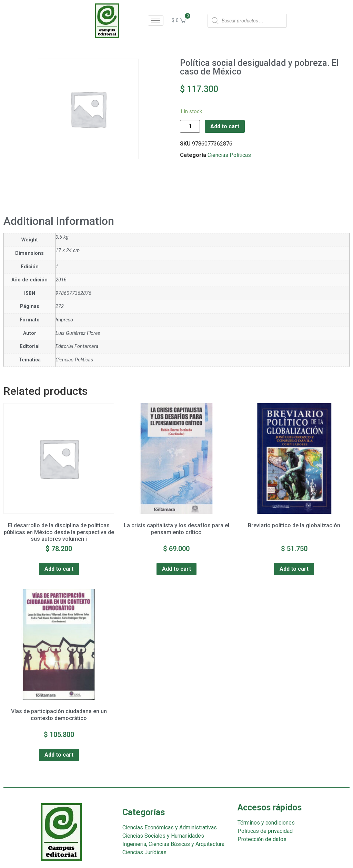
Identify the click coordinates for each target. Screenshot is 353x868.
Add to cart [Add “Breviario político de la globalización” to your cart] (294, 569)
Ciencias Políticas (229, 155)
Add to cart (225, 126)
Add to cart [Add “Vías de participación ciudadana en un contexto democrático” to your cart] (59, 755)
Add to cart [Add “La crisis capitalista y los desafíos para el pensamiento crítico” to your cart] (176, 569)
